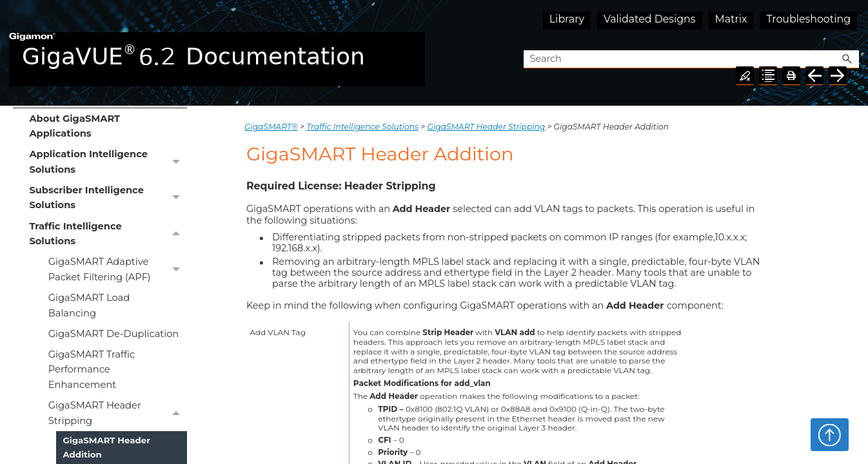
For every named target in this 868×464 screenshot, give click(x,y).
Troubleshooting (808, 19)
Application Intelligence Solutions (108, 162)
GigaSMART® (271, 127)
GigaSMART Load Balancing (89, 305)
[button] (847, 60)
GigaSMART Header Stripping (118, 414)
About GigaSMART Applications (74, 126)
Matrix (731, 19)
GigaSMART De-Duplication (114, 334)
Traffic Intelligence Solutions (108, 234)
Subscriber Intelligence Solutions (108, 198)
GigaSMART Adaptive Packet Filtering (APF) (118, 270)
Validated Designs (650, 19)
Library (567, 19)
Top (830, 434)
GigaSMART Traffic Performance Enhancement (92, 370)
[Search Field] (691, 60)
